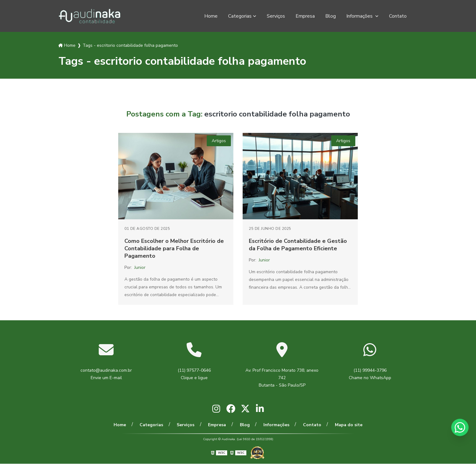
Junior (140, 267)
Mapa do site (345, 425)
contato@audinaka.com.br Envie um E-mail (106, 374)
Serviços (276, 16)
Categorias (240, 16)
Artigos (219, 141)
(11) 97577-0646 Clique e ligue (194, 374)
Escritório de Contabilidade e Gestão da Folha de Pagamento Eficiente (298, 245)
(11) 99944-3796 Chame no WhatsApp (370, 374)
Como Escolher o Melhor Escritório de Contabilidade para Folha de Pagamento (174, 248)
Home (211, 16)
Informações (360, 16)
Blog (331, 16)
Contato (398, 16)
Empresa (305, 16)
